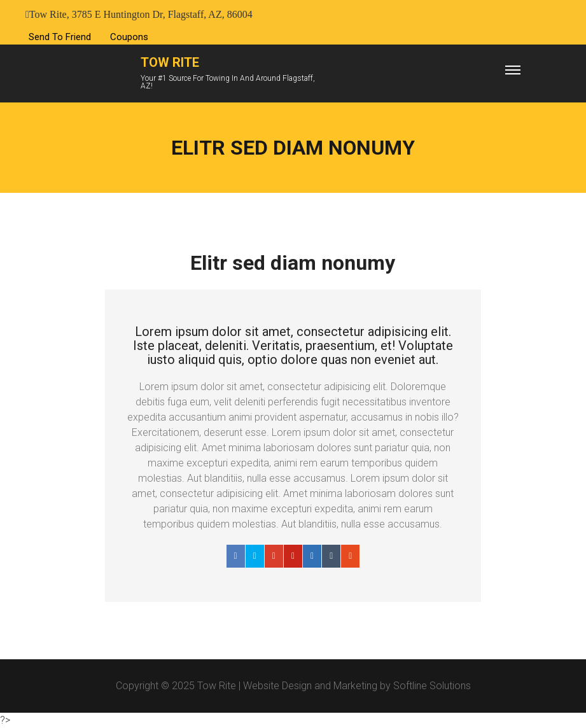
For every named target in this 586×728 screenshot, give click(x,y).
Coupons (129, 37)
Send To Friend (60, 37)
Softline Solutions (432, 686)
